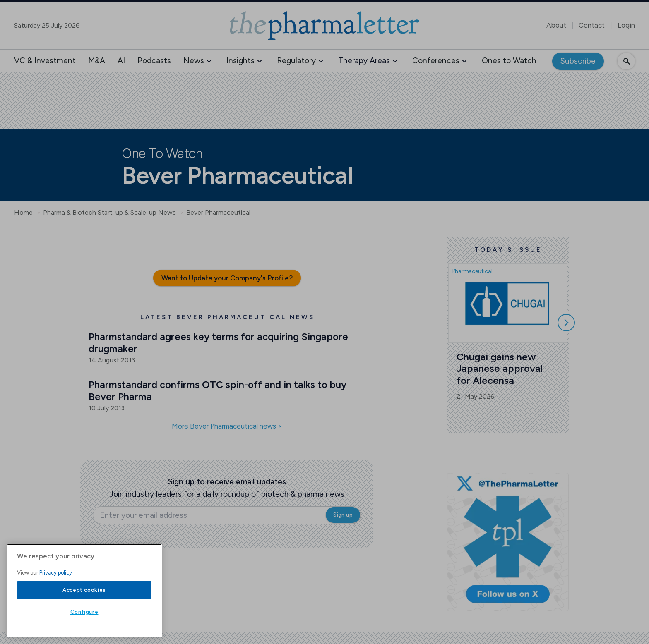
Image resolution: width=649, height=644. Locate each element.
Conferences (436, 61)
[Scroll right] (566, 323)
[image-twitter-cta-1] (508, 542)
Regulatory (296, 61)
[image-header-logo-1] (324, 26)
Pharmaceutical (472, 271)
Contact (592, 25)
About (556, 25)
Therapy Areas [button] (364, 61)
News (194, 61)
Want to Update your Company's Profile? (227, 278)
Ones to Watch (509, 61)
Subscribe (578, 61)
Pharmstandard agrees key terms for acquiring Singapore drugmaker (220, 342)
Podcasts (154, 61)
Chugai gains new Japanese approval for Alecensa (501, 369)
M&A (97, 61)
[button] (209, 61)
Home (23, 213)
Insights (240, 61)
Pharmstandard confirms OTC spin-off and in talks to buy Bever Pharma (219, 390)
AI (121, 61)
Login (626, 25)
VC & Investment (45, 61)
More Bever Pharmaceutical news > (227, 426)
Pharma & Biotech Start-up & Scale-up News (109, 213)
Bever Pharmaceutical (218, 213)
